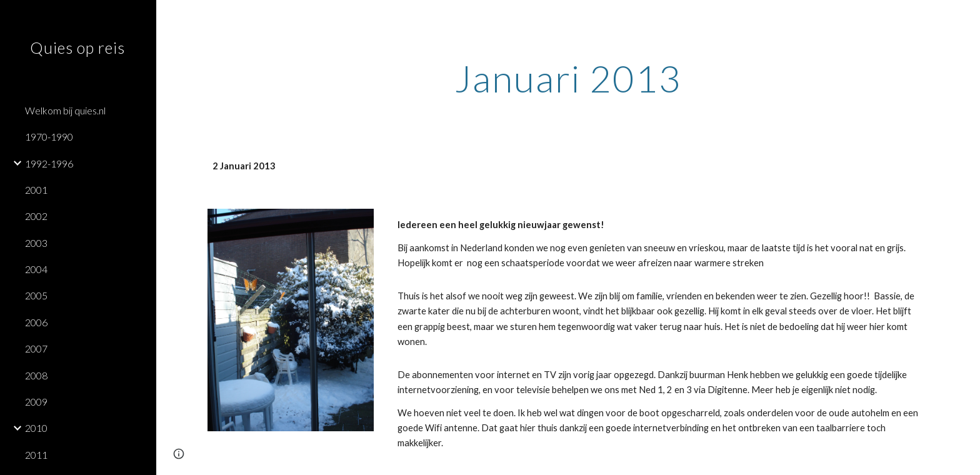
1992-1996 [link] (49, 163)
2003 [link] (36, 243)
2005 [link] (36, 295)
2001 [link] (36, 190)
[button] (965, 17)
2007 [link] (36, 348)
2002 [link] (36, 216)
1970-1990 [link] (49, 137)
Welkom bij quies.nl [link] (65, 110)
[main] (568, 78)
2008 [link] (36, 375)
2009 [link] (36, 402)
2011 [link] (36, 455)
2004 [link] (36, 269)
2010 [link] (36, 428)
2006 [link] (36, 322)
